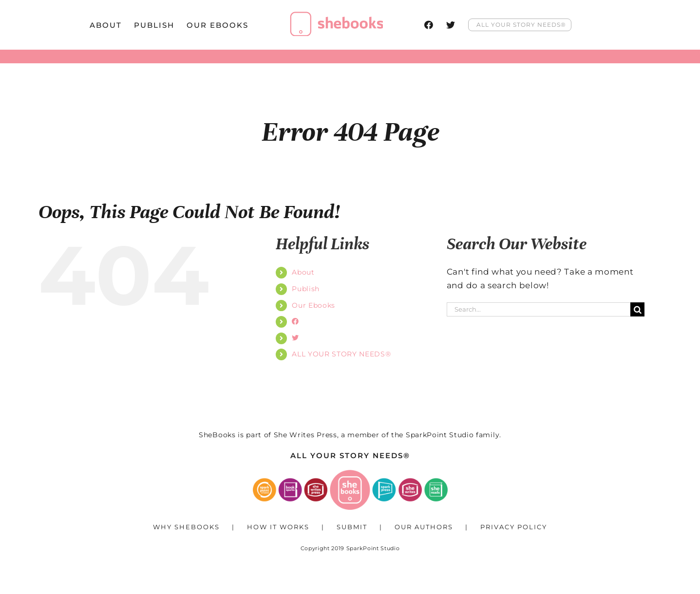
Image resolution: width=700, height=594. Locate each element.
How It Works (278, 527)
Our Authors (424, 527)
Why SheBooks (186, 527)
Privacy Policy (514, 527)
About (303, 272)
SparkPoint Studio (440, 435)
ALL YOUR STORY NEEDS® (341, 354)
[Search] (637, 309)
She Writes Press (305, 435)
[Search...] (539, 309)
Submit (352, 527)
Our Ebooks (313, 305)
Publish (306, 289)
